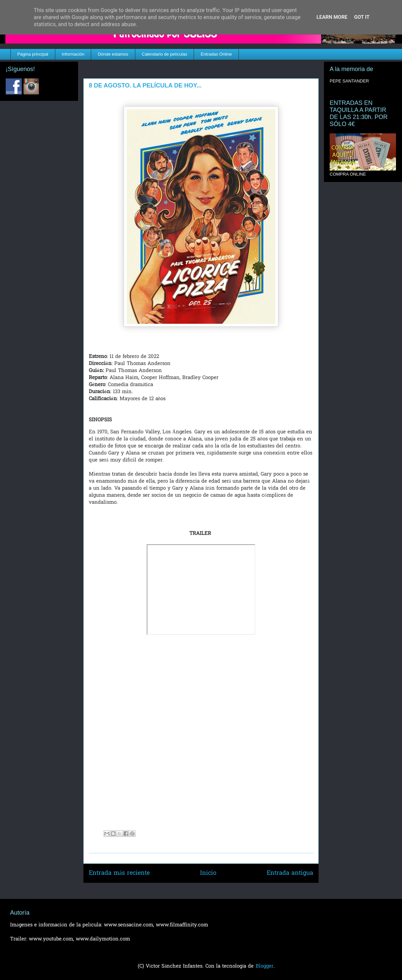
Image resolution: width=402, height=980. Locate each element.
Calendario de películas (164, 54)
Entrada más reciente (119, 873)
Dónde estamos (113, 54)
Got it (362, 17)
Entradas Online (216, 54)
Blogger (264, 966)
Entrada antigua (290, 873)
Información (73, 54)
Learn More (332, 17)
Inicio (208, 873)
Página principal (33, 54)
